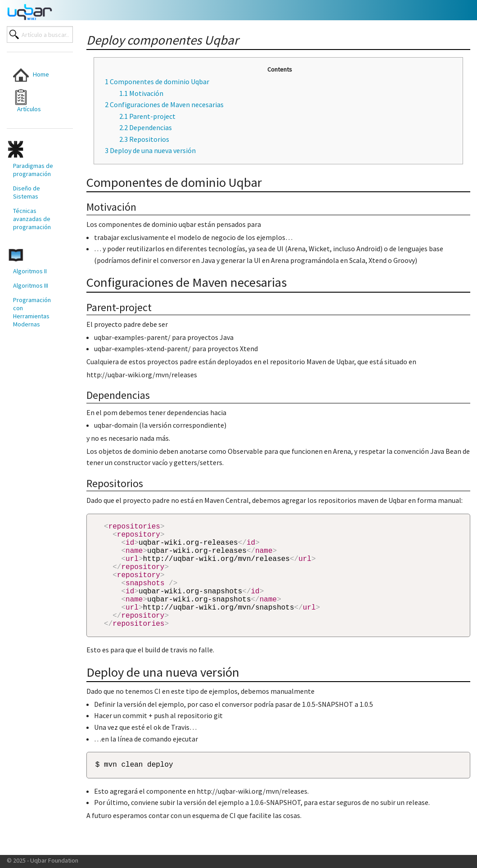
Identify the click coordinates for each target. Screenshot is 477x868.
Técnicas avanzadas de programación (32, 219)
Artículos (27, 101)
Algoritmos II (30, 271)
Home (31, 75)
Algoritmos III (31, 285)
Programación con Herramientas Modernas (32, 312)
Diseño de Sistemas (27, 192)
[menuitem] (34, 75)
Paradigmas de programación (33, 170)
